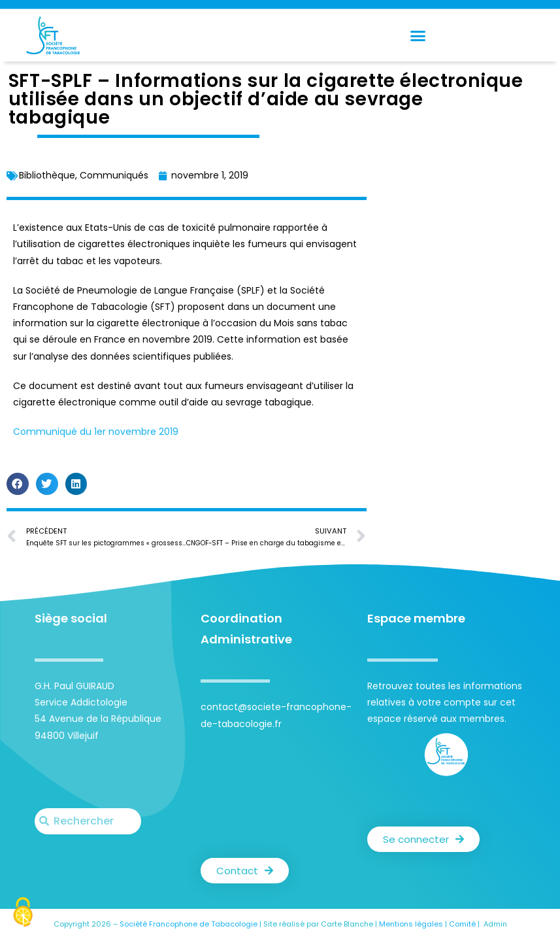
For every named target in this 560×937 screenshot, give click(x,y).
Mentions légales (411, 924)
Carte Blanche (347, 924)
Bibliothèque (47, 175)
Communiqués (114, 175)
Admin (495, 924)
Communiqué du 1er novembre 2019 (96, 432)
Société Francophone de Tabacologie (189, 924)
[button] (418, 35)
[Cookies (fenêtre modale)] (23, 914)
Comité (462, 924)
